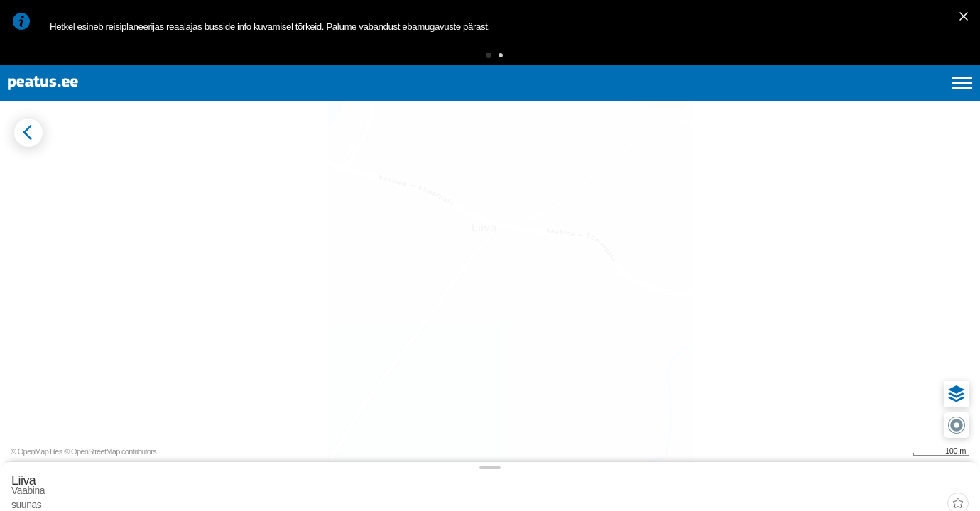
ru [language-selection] (924, 99)
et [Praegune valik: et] (811, 99)
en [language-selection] (850, 99)
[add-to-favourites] (316, 182)
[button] (467, 60)
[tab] (78, 226)
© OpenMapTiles (850, 488)
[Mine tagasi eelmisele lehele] (23, 169)
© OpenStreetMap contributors (923, 488)
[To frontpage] (82, 100)
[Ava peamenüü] (962, 99)
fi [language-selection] (887, 99)
